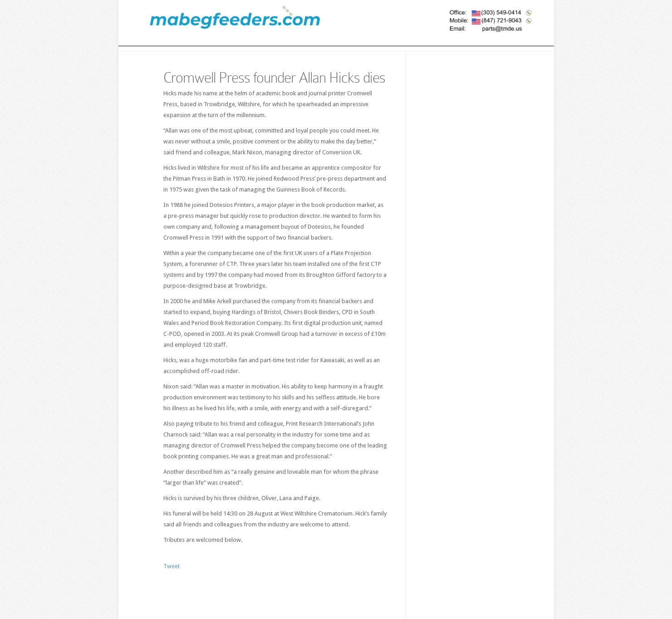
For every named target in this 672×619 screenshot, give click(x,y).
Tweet (172, 566)
